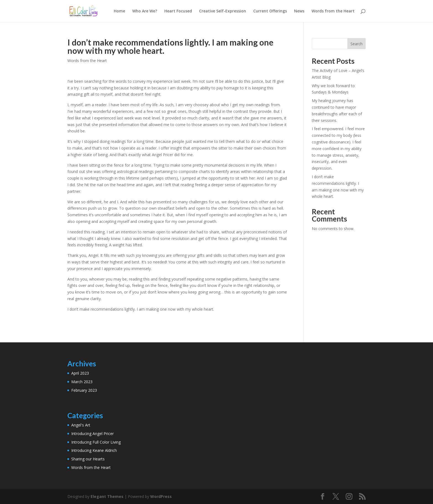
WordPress (161, 496)
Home (119, 11)
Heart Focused (178, 11)
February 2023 (84, 390)
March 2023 (82, 382)
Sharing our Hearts (88, 459)
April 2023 (80, 373)
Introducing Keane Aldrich (94, 450)
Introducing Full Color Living (96, 442)
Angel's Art (81, 425)
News (299, 11)
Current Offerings (270, 11)
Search (357, 44)
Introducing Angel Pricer (93, 434)
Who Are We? (145, 11)
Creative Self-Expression (223, 11)
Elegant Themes (107, 496)
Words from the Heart (333, 11)
